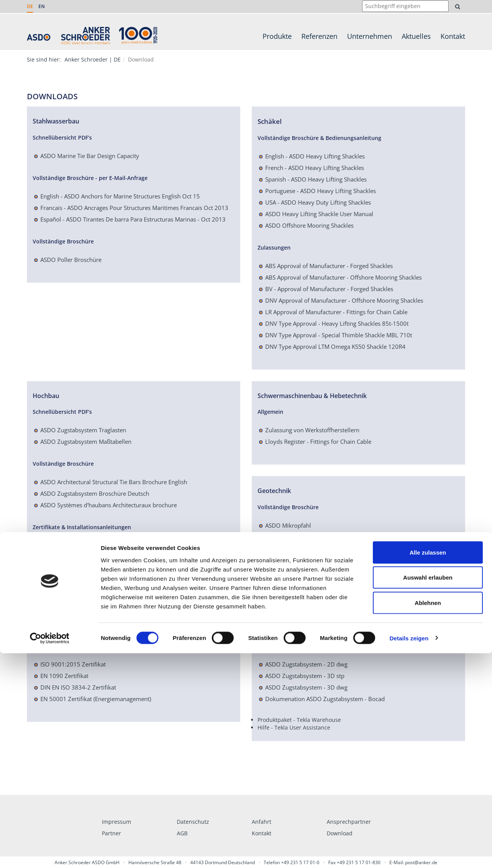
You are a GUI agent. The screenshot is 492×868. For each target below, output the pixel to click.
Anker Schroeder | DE (93, 59)
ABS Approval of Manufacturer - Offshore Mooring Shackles (343, 277)
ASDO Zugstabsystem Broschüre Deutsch (95, 493)
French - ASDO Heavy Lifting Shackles (315, 168)
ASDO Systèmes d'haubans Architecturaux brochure (109, 505)
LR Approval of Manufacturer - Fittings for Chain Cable (336, 312)
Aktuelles (416, 36)
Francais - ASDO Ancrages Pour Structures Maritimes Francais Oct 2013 (134, 208)
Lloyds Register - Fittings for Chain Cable (318, 441)
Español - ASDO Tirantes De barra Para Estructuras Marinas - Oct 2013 (133, 219)
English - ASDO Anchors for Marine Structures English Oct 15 (120, 196)
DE (30, 6)
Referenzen (319, 36)
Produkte (277, 36)
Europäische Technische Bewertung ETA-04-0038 (105, 545)
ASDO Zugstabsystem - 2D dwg (306, 664)
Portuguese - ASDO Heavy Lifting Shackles (321, 191)
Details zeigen (409, 853)
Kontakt (453, 36)
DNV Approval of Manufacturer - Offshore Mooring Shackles (344, 300)
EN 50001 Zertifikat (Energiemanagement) (96, 699)
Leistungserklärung (66, 568)
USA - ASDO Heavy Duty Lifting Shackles (318, 202)
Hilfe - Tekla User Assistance (294, 727)
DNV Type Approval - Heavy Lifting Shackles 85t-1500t (337, 323)
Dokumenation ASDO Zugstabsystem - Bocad (325, 699)
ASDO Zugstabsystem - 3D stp (305, 676)
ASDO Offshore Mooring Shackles (309, 225)
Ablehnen (428, 817)
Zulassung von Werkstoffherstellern (312, 430)
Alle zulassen (428, 767)
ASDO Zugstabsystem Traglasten (83, 430)
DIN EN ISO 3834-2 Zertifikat (78, 687)
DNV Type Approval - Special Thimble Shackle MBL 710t (339, 335)
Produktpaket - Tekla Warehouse (299, 720)
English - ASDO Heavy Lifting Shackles (315, 156)
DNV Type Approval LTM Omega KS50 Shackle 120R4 (335, 347)
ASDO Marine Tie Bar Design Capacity (90, 156)
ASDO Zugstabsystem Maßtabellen (86, 441)
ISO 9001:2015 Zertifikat (73, 664)
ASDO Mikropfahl (288, 525)
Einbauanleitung (62, 557)
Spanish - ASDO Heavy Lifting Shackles (316, 179)
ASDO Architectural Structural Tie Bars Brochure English (114, 482)
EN (42, 6)
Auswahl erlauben (428, 792)
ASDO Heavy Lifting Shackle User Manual (319, 214)
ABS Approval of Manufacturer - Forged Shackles (329, 266)
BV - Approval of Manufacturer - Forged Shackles (329, 289)
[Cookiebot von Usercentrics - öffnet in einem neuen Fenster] (50, 853)
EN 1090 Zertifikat (64, 676)
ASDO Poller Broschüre (71, 260)
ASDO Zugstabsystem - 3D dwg (306, 687)
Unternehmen (370, 36)
